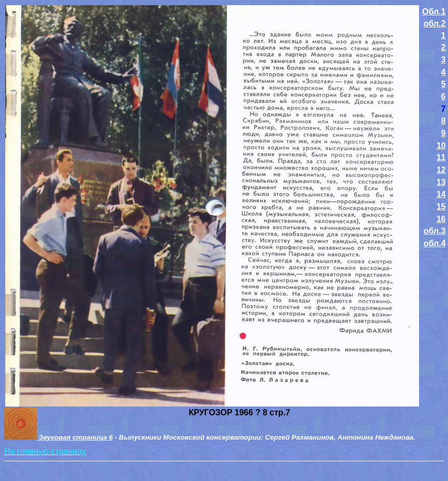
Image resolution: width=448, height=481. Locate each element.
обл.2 (435, 24)
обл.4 (435, 243)
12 (441, 170)
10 (441, 146)
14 (441, 194)
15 (441, 207)
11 (441, 157)
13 (441, 182)
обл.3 (435, 231)
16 (441, 219)
